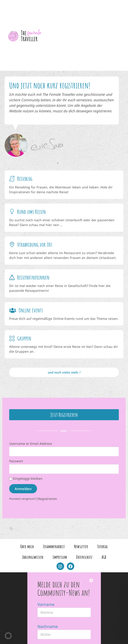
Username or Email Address (31, 441)
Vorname (46, 602)
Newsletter (81, 544)
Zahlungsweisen (33, 555)
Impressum (60, 555)
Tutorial (102, 544)
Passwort (16, 459)
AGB (104, 555)
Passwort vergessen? (23, 496)
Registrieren (47, 497)
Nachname (48, 624)
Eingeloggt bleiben (26, 476)
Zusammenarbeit (54, 544)
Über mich (27, 544)
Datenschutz (84, 555)
